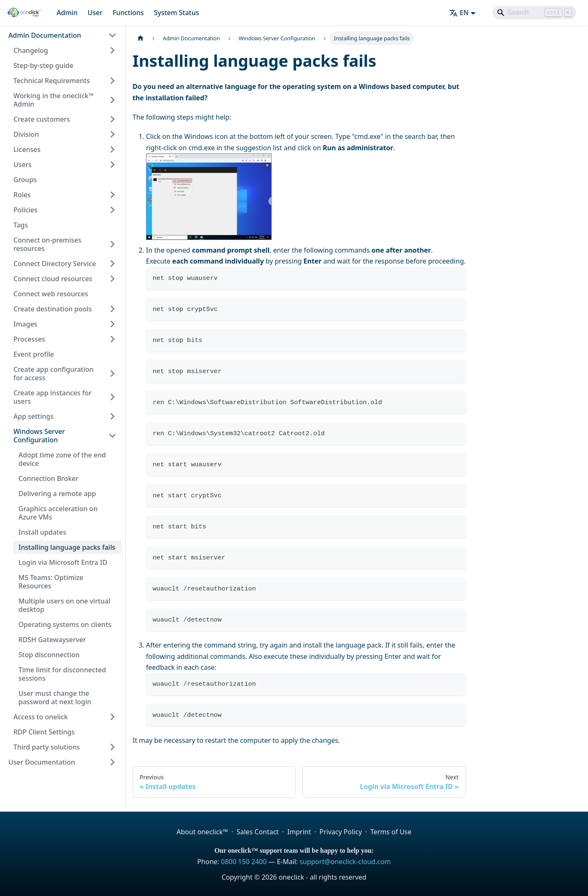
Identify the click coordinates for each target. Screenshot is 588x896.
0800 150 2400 (244, 862)
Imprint (299, 832)
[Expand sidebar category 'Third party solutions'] (112, 747)
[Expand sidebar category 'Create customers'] (112, 119)
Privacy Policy (341, 832)
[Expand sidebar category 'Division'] (112, 134)
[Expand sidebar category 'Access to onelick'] (112, 717)
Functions (128, 13)
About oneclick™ (202, 832)
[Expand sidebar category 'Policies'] (112, 210)
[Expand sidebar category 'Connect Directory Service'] (112, 264)
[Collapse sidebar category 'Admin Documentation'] (112, 35)
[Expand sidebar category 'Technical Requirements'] (112, 81)
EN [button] (459, 13)
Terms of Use (391, 832)
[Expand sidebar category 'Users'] (112, 165)
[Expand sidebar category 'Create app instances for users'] (112, 397)
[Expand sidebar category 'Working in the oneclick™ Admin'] (112, 100)
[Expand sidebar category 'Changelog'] (112, 50)
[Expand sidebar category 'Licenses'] (112, 149)
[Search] (534, 13)
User (95, 13)
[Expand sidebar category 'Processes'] (112, 339)
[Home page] (140, 38)
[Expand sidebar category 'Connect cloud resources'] (112, 279)
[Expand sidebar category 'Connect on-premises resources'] (112, 244)
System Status (177, 13)
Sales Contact (258, 832)
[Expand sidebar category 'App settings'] (112, 416)
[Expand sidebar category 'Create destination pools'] (112, 309)
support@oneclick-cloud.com (345, 862)
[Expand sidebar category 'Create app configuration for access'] (112, 374)
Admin (67, 13)
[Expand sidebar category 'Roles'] (112, 195)
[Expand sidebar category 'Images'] (112, 324)
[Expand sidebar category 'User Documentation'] (112, 762)
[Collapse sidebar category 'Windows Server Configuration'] (112, 436)
